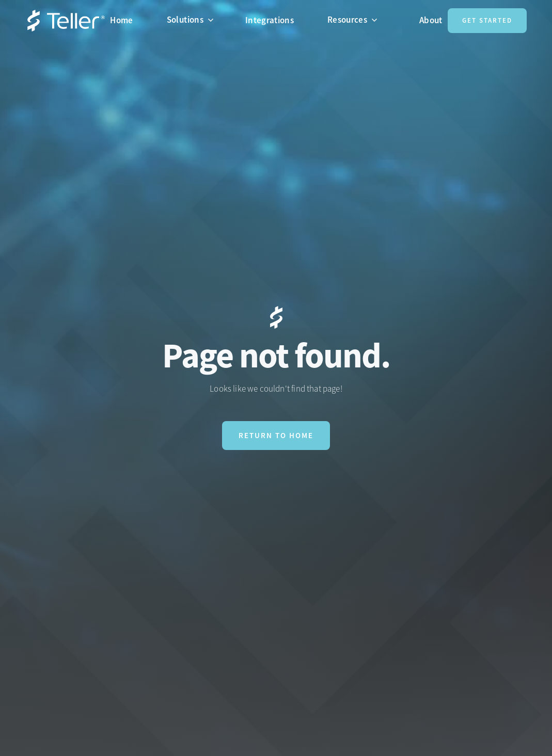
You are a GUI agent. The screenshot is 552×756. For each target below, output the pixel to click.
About (431, 20)
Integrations (270, 20)
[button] (194, 20)
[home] (66, 21)
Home (121, 20)
